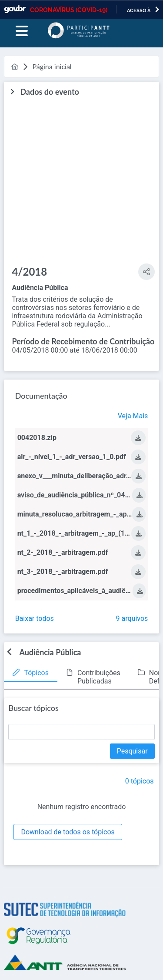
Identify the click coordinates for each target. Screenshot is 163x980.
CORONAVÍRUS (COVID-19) (69, 10)
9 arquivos (132, 618)
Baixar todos (35, 618)
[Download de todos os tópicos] (68, 832)
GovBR (15, 9)
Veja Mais (133, 416)
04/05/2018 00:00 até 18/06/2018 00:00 (74, 350)
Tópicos (36, 673)
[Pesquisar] (132, 751)
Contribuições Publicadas (99, 677)
